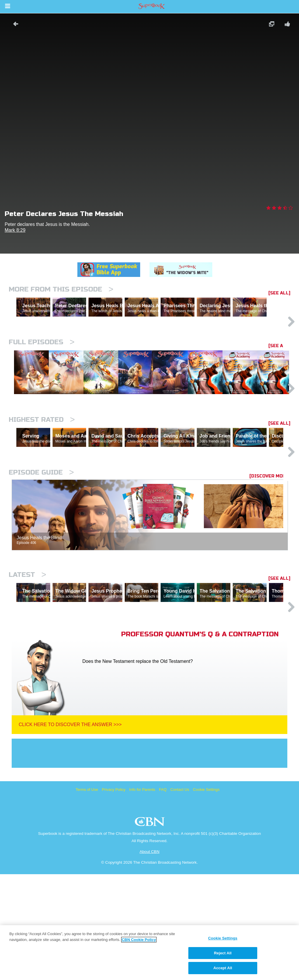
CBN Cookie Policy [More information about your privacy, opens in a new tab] (139, 940)
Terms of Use (87, 895)
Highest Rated (42, 475)
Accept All (223, 968)
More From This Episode (61, 289)
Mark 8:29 (15, 230)
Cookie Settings (206, 895)
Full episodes (42, 367)
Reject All (223, 953)
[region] (149, 953)
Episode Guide (41, 553)
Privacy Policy (114, 895)
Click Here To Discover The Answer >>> (70, 830)
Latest (27, 655)
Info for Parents (142, 895)
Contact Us (180, 895)
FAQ (163, 895)
